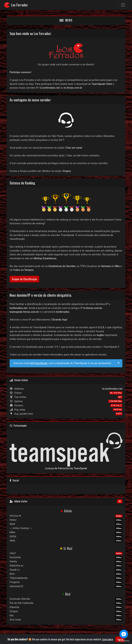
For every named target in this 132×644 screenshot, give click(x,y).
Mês (117, 266)
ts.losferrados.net (50, 88)
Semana (106, 266)
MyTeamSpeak (39, 363)
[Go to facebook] (124, 634)
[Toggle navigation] (123, 5)
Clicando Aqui (59, 320)
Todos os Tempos (23, 270)
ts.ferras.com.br (73, 88)
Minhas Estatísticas (45, 258)
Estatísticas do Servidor (62, 266)
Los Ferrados (16, 5)
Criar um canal (74, 148)
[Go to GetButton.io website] (124, 641)
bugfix (100, 335)
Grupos (67, 171)
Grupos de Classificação (24, 279)
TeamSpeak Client (102, 84)
